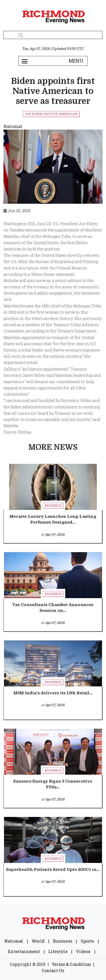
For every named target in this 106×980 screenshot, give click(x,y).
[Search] (53, 35)
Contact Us (53, 970)
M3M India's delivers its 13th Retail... (53, 693)
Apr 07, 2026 (55, 534)
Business (53, 505)
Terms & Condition (71, 964)
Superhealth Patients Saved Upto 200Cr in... (53, 870)
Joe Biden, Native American (51, 114)
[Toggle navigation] (25, 61)
